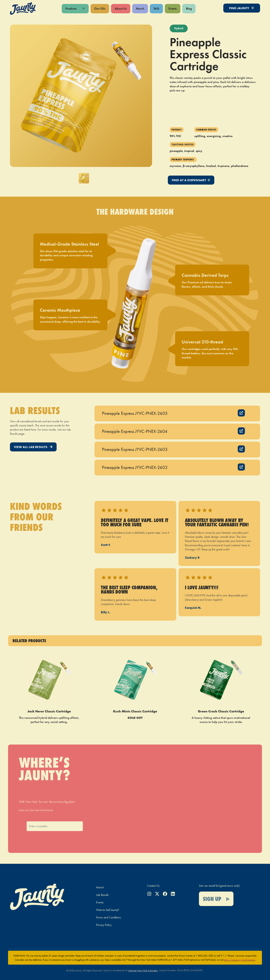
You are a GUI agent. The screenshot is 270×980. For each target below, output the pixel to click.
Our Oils (100, 9)
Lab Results (102, 895)
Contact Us (153, 886)
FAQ (156, 9)
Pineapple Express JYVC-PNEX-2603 (135, 449)
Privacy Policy (104, 925)
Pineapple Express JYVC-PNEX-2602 (135, 467)
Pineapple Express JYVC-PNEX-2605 (135, 413)
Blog (189, 9)
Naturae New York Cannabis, (143, 970)
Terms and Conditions (108, 917)
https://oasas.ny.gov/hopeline (240, 960)
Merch (140, 9)
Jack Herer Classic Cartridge (49, 711)
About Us (121, 9)
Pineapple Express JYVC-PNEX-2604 (135, 431)
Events (173, 9)
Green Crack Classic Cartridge (221, 711)
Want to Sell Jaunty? (108, 910)
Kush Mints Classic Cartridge (135, 711)
